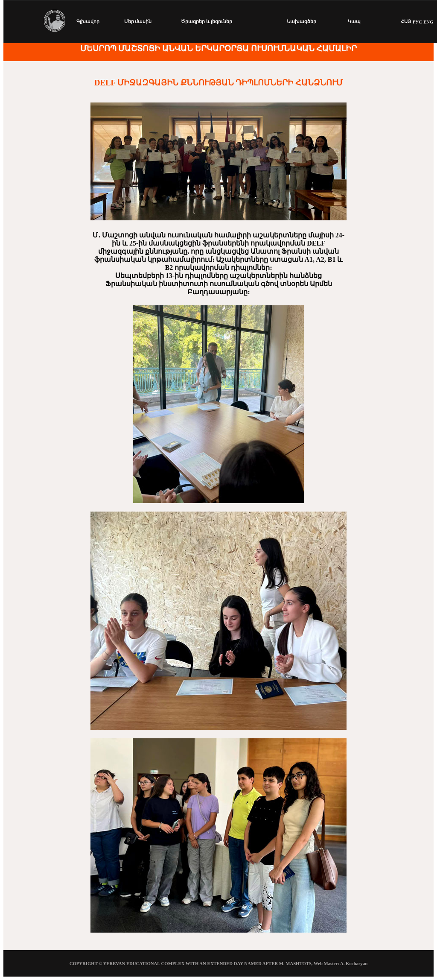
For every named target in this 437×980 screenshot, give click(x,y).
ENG (428, 22)
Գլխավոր (88, 21)
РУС (417, 22)
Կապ (354, 21)
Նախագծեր (302, 21)
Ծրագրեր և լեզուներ (207, 21)
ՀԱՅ (406, 21)
